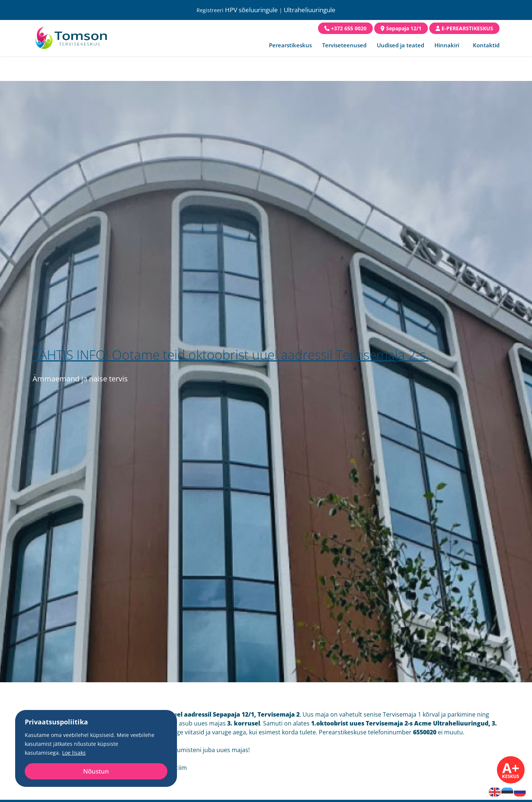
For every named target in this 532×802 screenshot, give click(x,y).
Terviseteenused (344, 45)
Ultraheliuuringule (310, 10)
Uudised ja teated (400, 45)
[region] (96, 748)
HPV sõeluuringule (251, 10)
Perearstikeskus (290, 45)
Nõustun (96, 771)
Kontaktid (486, 45)
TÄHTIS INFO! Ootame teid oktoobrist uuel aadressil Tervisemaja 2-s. (231, 355)
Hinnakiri (447, 45)
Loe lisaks (74, 753)
